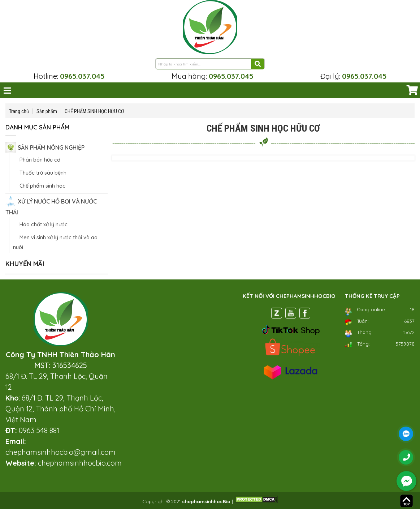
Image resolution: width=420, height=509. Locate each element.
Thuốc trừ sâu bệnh (43, 173)
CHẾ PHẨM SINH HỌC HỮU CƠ (94, 111)
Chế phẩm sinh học (42, 186)
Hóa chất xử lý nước (44, 224)
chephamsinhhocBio (206, 501)
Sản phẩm (47, 111)
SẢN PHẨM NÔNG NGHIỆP (51, 147)
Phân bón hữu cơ (40, 160)
